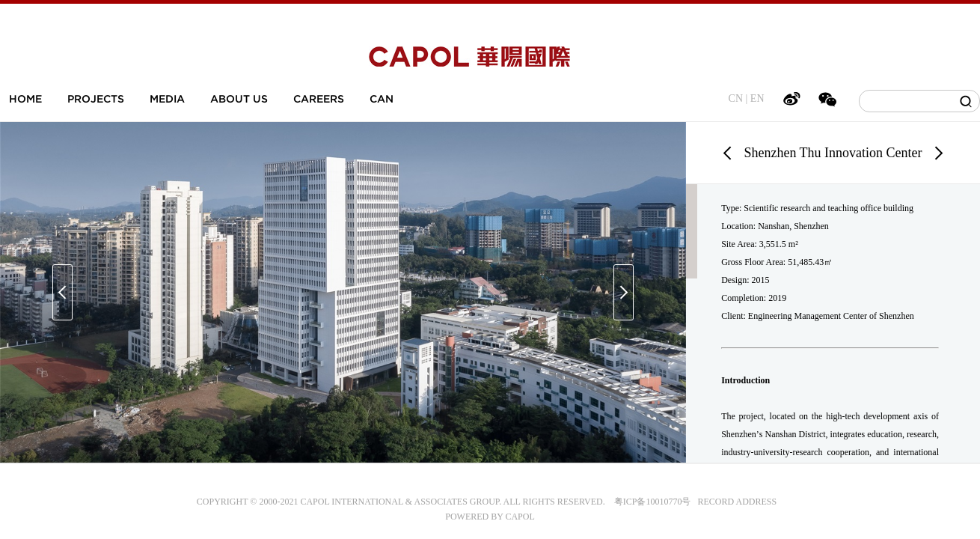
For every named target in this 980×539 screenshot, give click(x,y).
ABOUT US (239, 99)
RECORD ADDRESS (734, 502)
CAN (382, 99)
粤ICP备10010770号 (653, 502)
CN (736, 98)
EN (757, 98)
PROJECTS (96, 99)
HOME (25, 99)
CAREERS (319, 99)
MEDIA (167, 99)
